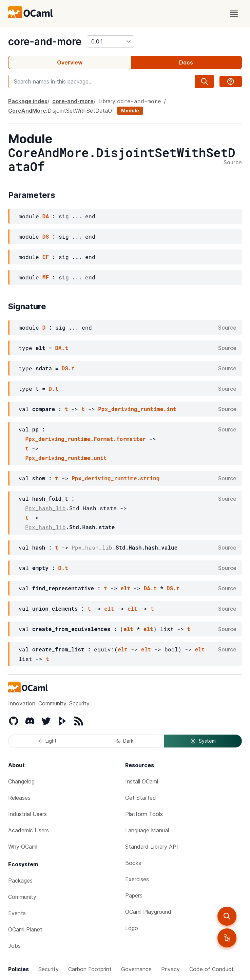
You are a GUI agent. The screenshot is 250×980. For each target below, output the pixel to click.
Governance (136, 969)
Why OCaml (23, 847)
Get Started (141, 798)
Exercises (137, 879)
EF (46, 257)
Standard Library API (152, 847)
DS (46, 236)
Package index (28, 101)
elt (125, 588)
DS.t (68, 368)
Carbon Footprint (90, 969)
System (203, 741)
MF (46, 277)
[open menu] (234, 14)
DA (46, 216)
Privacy (170, 969)
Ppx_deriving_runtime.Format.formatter (85, 439)
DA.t (61, 348)
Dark (125, 741)
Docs (186, 62)
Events (17, 913)
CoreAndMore (27, 111)
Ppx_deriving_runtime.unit (66, 458)
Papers (134, 895)
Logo (132, 928)
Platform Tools (144, 814)
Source (233, 163)
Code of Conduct (211, 969)
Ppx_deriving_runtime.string (116, 478)
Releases (19, 798)
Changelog (21, 781)
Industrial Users (27, 814)
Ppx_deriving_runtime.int (137, 409)
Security (49, 969)
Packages (20, 881)
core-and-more (45, 41)
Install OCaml (142, 781)
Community (22, 897)
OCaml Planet (25, 929)
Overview (70, 62)
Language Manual (147, 830)
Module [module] (130, 110)
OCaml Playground (148, 912)
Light (47, 741)
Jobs (14, 946)
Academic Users (28, 830)
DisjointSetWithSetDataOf (81, 111)
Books (133, 863)
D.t (53, 389)
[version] (111, 41)
